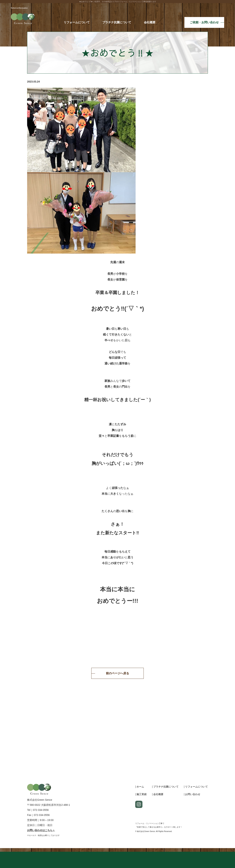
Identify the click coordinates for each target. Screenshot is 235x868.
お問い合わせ (193, 794)
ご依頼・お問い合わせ (204, 22)
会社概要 (150, 22)
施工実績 (142, 794)
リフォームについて (77, 22)
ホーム (140, 787)
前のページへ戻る (117, 673)
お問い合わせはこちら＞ (41, 830)
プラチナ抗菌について (117, 22)
